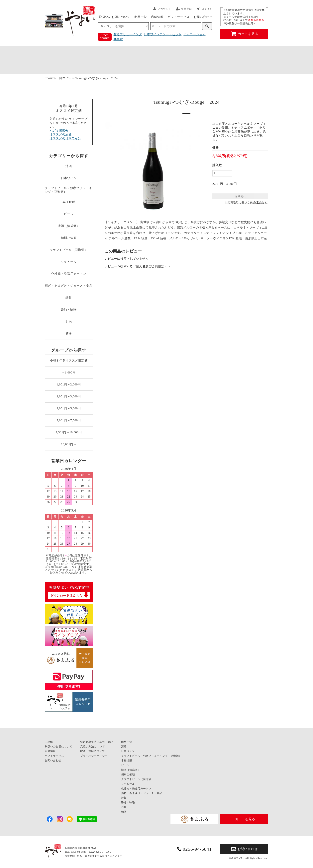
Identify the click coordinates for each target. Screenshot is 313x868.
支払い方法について (93, 746)
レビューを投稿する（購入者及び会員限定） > (137, 267)
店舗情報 (157, 17)
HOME (49, 78)
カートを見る (244, 34)
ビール (69, 214)
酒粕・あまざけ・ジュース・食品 (69, 286)
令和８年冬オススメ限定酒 (69, 361)
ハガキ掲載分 (59, 131)
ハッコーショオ (194, 34)
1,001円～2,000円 (69, 384)
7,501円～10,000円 (69, 432)
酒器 (69, 334)
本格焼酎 (69, 202)
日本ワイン (64, 78)
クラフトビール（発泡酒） (69, 250)
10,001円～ (69, 444)
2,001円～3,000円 (69, 396)
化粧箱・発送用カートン (69, 274)
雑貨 (69, 298)
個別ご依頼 (69, 238)
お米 (69, 322)
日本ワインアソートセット (163, 34)
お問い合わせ (203, 17)
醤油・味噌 (69, 310)
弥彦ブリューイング (128, 34)
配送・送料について (93, 751)
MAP (94, 848)
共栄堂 (118, 39)
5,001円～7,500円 (69, 420)
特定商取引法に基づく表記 (97, 742)
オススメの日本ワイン (65, 138)
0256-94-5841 (195, 849)
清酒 (69, 166)
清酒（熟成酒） (69, 226)
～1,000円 (69, 372)
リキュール (69, 262)
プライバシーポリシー (94, 756)
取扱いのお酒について (115, 17)
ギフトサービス (178, 17)
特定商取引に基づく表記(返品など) (247, 202)
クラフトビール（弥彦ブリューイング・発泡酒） (68, 190)
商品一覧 (141, 17)
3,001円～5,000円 (69, 408)
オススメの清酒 (61, 134)
